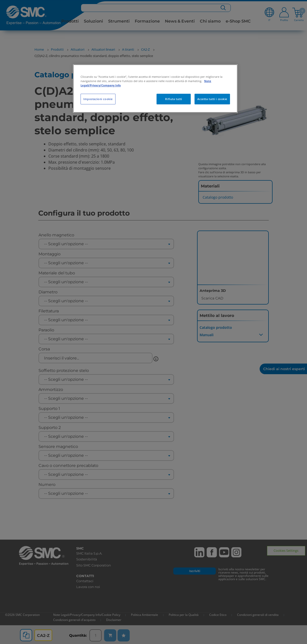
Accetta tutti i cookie (212, 99)
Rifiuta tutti (174, 99)
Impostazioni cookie (98, 99)
